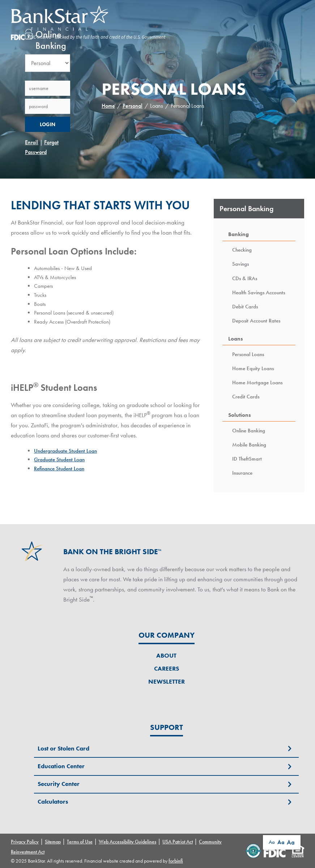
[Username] (48, 88)
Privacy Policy (25, 842)
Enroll (32, 142)
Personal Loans (248, 354)
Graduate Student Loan (59, 459)
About (166, 655)
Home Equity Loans (253, 368)
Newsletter (167, 681)
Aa (272, 842)
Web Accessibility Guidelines (127, 842)
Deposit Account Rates (256, 320)
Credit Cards (246, 396)
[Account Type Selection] (48, 63)
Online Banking (249, 430)
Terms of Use (80, 842)
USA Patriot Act (178, 842)
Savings (240, 264)
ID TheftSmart (247, 459)
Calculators (53, 801)
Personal (133, 106)
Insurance (242, 473)
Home (108, 106)
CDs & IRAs (245, 278)
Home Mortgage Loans (257, 382)
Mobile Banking (249, 444)
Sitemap (53, 842)
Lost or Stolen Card (63, 748)
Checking (242, 250)
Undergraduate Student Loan (65, 451)
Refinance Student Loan (59, 468)
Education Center (61, 766)
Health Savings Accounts (259, 292)
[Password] (48, 106)
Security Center (59, 784)
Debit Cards (245, 306)
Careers (167, 668)
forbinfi (176, 861)
